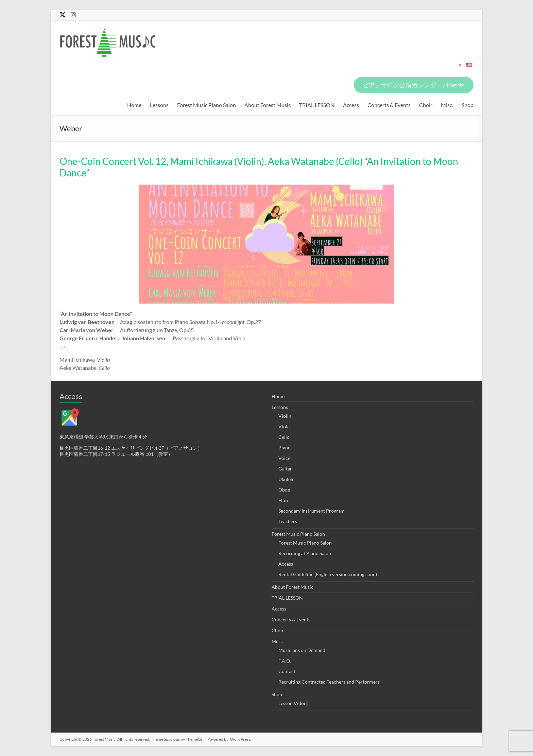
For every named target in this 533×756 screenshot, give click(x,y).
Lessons (159, 105)
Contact (287, 671)
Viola (284, 426)
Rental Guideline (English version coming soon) (328, 574)
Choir (426, 105)
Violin (285, 416)
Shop (468, 105)
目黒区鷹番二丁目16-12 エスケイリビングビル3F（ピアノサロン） (131, 448)
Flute (284, 500)
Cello (284, 437)
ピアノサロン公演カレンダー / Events (414, 85)
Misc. (447, 105)
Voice (284, 458)
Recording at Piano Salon (305, 553)
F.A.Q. (285, 661)
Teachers (288, 521)
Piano (285, 448)
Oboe (284, 490)
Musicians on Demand (302, 650)
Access (351, 105)
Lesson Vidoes (293, 703)
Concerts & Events (389, 105)
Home (134, 105)
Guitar (285, 469)
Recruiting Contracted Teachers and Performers (329, 682)
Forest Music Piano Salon (207, 105)
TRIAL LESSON (317, 105)
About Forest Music (268, 105)
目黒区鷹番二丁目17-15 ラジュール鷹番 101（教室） (116, 454)
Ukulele (286, 479)
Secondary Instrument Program (312, 511)
